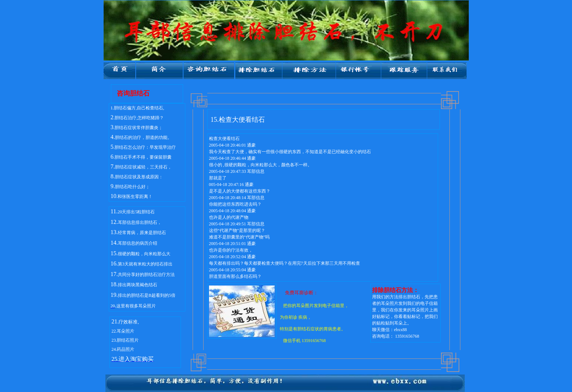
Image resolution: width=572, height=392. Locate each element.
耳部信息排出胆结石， (140, 222)
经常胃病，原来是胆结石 (142, 233)
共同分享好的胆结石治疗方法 (146, 275)
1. (112, 108)
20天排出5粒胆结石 (136, 212)
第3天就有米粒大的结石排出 (145, 264)
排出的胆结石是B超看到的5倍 (147, 295)
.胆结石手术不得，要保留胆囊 (142, 157)
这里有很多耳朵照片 (136, 306)
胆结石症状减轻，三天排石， (143, 167)
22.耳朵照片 (123, 331)
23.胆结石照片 (125, 340)
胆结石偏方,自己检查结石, (139, 108)
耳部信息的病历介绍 (138, 243)
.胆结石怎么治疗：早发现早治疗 (145, 147)
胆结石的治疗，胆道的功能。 (143, 137)
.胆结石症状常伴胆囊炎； (138, 128)
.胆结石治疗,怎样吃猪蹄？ (139, 118)
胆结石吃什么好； (132, 187)
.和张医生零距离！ (134, 197)
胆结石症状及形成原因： (139, 177)
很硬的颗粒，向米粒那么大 (144, 254)
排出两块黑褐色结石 (138, 285)
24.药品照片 (123, 349)
